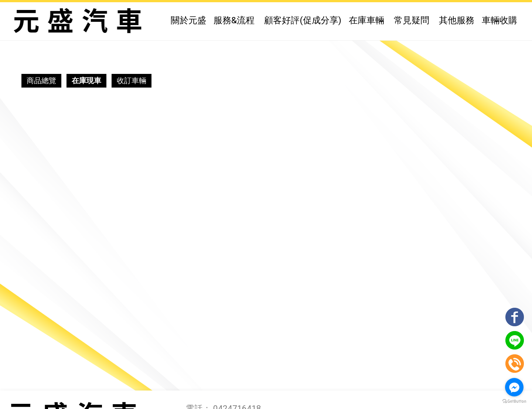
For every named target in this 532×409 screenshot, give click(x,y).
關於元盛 (188, 20)
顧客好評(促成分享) (303, 20)
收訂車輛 (132, 81)
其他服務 (457, 20)
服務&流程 (234, 20)
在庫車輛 (366, 20)
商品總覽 (41, 81)
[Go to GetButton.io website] (514, 401)
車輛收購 (499, 20)
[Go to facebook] (514, 387)
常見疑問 (412, 20)
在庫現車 (86, 81)
